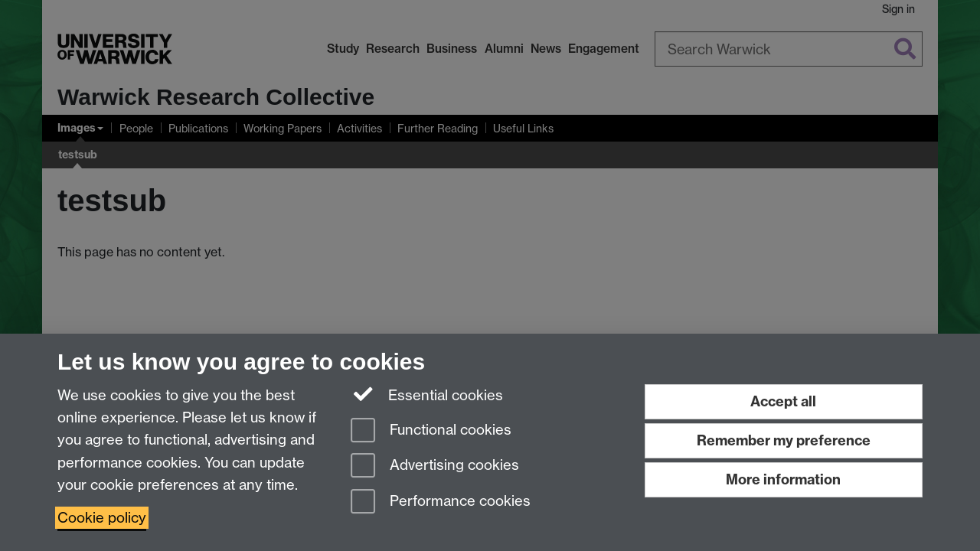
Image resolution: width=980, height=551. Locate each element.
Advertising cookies (435, 466)
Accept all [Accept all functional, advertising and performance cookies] (783, 401)
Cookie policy (102, 518)
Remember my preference (784, 440)
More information (783, 479)
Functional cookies (431, 431)
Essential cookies (427, 394)
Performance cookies (441, 502)
